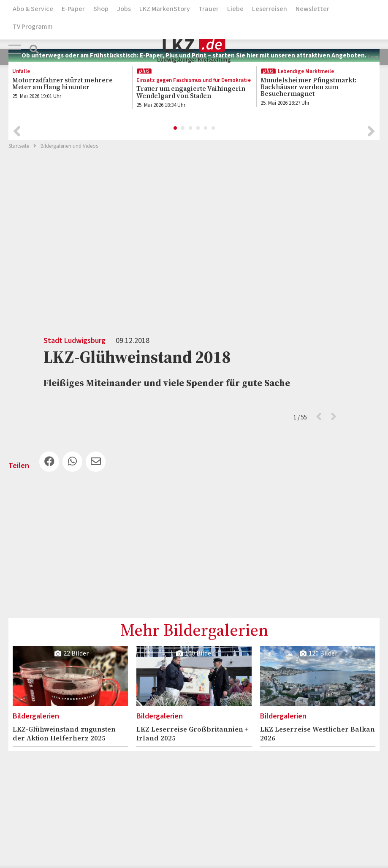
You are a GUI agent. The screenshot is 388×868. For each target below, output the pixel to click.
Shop (101, 9)
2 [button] (183, 126)
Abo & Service (33, 9)
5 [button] (206, 126)
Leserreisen (270, 9)
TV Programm (33, 27)
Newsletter (312, 9)
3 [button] (191, 126)
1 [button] (176, 126)
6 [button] (214, 126)
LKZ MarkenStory (165, 9)
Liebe (235, 9)
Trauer (209, 9)
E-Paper (73, 9)
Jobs (124, 9)
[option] (65, 85)
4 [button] (198, 126)
